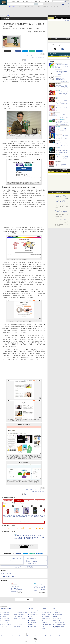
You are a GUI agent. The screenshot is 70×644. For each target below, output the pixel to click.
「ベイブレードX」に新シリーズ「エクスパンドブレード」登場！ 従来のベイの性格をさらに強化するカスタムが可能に (62, 104)
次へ (42, 54)
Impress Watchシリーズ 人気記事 (59, 170)
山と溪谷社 (30, 619)
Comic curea (57, 612)
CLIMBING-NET (33, 623)
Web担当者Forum (5, 612)
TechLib (44, 629)
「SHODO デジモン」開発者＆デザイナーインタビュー (16, 560)
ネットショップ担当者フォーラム (20, 612)
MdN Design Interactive (47, 625)
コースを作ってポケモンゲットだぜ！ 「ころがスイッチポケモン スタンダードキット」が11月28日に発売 (39, 588)
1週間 (62, 18)
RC (36, 6)
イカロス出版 (43, 608)
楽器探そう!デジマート (34, 612)
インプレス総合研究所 (6, 614)
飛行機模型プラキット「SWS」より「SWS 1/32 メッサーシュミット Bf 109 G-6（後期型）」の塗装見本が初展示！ (62, 213)
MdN (42, 621)
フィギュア (25, 6)
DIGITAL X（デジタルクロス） (20, 619)
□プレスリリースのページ (8, 573)
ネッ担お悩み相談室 (6, 621)
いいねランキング (64, 56)
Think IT (3, 610)
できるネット (4, 627)
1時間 (51, 18)
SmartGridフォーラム (18, 610)
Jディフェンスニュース (47, 612)
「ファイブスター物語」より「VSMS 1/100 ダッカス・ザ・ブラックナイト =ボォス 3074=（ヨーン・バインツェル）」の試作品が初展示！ (62, 198)
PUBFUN (55, 616)
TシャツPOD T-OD (34, 614)
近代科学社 (30, 625)
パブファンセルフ (58, 618)
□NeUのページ (5, 575)
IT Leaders (4, 616)
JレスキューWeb (45, 616)
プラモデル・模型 (8, 501)
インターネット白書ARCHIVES (8, 629)
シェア (19, 51)
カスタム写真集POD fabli (60, 624)
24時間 (56, 18)
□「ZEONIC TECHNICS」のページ (10, 577)
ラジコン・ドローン (40, 501)
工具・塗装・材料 (40, 528)
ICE (54, 608)
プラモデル (19, 6)
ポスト (8, 51)
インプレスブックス (18, 624)
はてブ (26, 51)
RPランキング (54, 56)
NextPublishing (17, 626)
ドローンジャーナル (6, 619)
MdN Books (44, 623)
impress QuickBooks (59, 614)
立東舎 (31, 616)
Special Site (54, 39)
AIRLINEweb (45, 610)
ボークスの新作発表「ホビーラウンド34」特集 (60, 193)
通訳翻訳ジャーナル (46, 614)
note (33, 51)
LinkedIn (40, 51)
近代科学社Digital (33, 626)
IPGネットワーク (57, 620)
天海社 (56, 610)
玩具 (44, 6)
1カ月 (67, 18)
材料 (51, 6)
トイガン (31, 6)
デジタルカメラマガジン (6, 625)
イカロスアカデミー (46, 619)
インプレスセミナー (18, 616)
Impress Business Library (19, 614)
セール (55, 6)
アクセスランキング (56, 16)
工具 (47, 6)
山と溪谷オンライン (33, 620)
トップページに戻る (24, 599)
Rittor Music (31, 608)
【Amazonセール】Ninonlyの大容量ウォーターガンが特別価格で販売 (62, 66)
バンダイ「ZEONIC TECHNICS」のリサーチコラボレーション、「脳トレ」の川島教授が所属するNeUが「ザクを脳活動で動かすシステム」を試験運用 (29, 537)
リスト (13, 51)
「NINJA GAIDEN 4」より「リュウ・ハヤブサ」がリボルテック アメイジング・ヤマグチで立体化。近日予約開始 (62, 131)
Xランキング (54, 54)
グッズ (40, 6)
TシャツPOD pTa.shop (59, 622)
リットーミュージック (34, 610)
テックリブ (43, 627)
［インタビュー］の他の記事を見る (24, 567)
